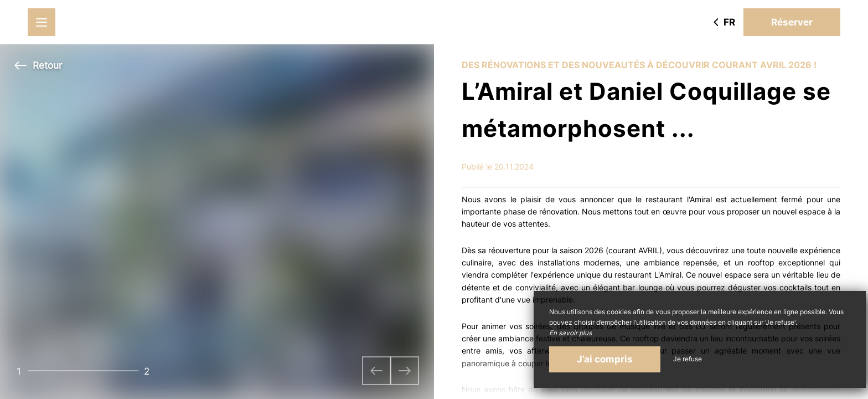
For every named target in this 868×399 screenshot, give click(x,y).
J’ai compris (605, 359)
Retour (38, 65)
